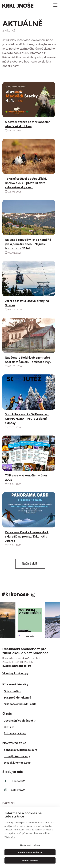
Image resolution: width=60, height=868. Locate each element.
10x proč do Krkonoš (17, 698)
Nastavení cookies (30, 845)
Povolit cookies (30, 860)
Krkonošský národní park (20, 704)
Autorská (15, 733)
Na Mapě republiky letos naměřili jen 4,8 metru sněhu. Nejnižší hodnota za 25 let (28, 244)
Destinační (20, 721)
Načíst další (30, 564)
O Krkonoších (12, 691)
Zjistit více (10, 837)
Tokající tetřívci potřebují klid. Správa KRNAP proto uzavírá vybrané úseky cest (26, 183)
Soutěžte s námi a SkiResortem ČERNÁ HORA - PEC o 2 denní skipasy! (27, 419)
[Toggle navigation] (54, 5)
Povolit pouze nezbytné (30, 852)
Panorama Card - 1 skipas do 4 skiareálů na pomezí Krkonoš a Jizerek (27, 536)
